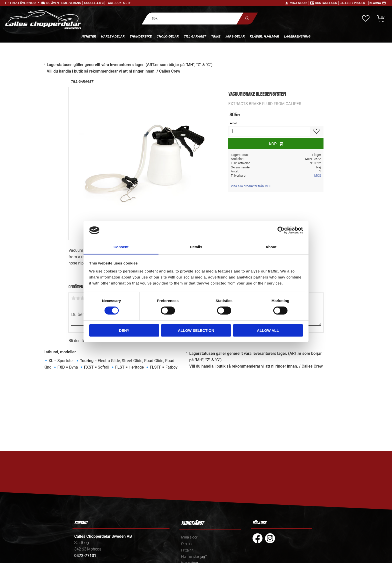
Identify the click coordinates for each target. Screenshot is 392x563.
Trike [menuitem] (216, 36)
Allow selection (196, 330)
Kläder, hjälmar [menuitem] (264, 36)
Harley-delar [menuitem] (113, 36)
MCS (318, 176)
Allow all (268, 330)
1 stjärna (73, 298)
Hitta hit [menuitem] (187, 550)
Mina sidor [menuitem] (189, 537)
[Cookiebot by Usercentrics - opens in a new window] (281, 230)
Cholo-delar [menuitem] (168, 36)
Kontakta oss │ (327, 3)
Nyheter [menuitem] (89, 36)
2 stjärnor (78, 298)
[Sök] (247, 18)
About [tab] (271, 247)
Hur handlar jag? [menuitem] (194, 557)
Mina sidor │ (299, 3)
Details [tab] (196, 247)
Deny (124, 330)
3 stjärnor (82, 298)
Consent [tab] (121, 247)
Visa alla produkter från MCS (251, 186)
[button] (366, 19)
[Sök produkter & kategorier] (193, 18)
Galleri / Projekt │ (354, 3)
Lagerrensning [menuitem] (297, 36)
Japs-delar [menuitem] (235, 36)
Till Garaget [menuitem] (195, 36)
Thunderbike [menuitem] (141, 36)
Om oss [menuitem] (187, 544)
